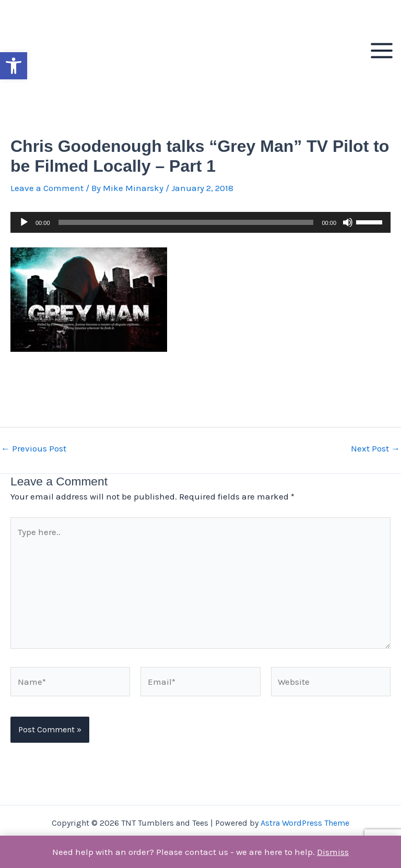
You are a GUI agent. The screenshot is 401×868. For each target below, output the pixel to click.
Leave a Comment (47, 188)
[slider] (186, 222)
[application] (200, 222)
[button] (14, 66)
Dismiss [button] (333, 852)
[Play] (24, 222)
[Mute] (348, 222)
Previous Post (34, 449)
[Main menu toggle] (382, 51)
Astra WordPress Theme (305, 823)
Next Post (375, 449)
